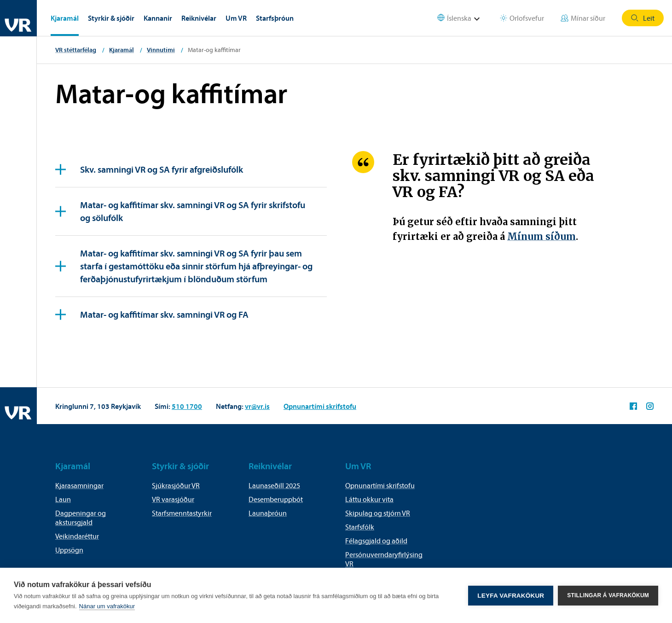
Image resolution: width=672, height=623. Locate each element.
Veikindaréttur (77, 536)
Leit (643, 18)
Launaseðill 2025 (274, 485)
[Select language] (464, 18)
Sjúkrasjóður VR (176, 485)
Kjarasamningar (79, 485)
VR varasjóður (173, 499)
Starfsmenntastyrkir (182, 513)
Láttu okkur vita (369, 499)
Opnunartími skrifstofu (320, 406)
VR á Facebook (633, 406)
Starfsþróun (275, 18)
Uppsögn (69, 550)
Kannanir (158, 18)
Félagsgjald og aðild (376, 541)
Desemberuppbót (276, 499)
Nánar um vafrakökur (107, 606)
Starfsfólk (360, 527)
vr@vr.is (257, 406)
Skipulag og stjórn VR (378, 513)
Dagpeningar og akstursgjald (81, 518)
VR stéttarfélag (76, 50)
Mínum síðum (542, 236)
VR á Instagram (650, 406)
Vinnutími (161, 50)
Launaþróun (268, 513)
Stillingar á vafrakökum (608, 595)
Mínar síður (583, 18)
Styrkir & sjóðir (111, 18)
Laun (63, 499)
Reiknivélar (199, 18)
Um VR (236, 18)
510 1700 (187, 406)
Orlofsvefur (522, 18)
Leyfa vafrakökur (511, 596)
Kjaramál (65, 18)
